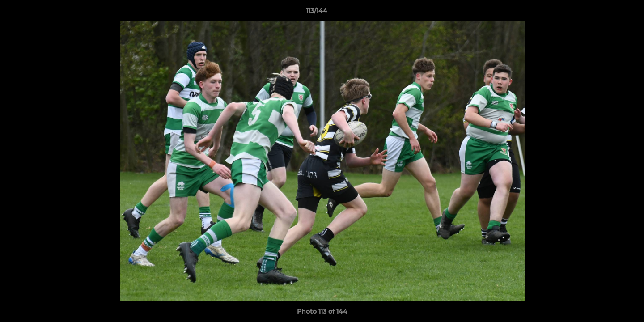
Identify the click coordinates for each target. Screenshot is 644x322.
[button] (606, 13)
